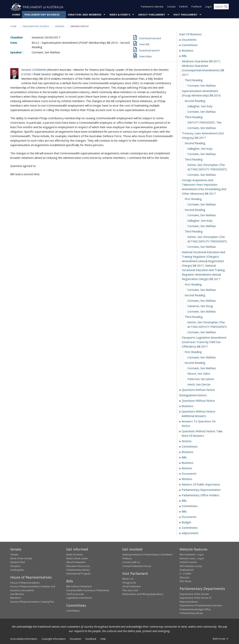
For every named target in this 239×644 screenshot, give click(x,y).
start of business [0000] (190, 34)
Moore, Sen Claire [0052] (199, 374)
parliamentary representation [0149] (201, 490)
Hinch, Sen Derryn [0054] (199, 384)
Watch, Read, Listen (77, 558)
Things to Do (129, 583)
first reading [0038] (193, 285)
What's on (128, 579)
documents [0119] (189, 474)
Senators (15, 566)
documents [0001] (189, 40)
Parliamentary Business (42, 15)
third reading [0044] (194, 317)
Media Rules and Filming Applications (143, 594)
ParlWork (197, 7)
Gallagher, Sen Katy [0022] (200, 149)
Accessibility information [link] (24, 639)
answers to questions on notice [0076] (199, 424)
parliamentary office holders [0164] (201, 495)
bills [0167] (184, 501)
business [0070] (187, 406)
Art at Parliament (131, 587)
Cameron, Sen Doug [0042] (200, 306)
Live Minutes (17, 594)
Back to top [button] (221, 639)
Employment (187, 570)
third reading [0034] (194, 232)
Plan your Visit (130, 590)
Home (16, 15)
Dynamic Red (17, 562)
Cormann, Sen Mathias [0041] (202, 301)
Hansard (60, 26)
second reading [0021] (195, 143)
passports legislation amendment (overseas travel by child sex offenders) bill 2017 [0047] (204, 342)
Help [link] (103, 639)
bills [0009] (184, 56)
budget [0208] (186, 522)
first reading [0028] (193, 199)
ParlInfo (183, 7)
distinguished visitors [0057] (193, 395)
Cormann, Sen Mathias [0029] (202, 204)
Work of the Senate (21, 558)
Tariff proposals (75, 594)
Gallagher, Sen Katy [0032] (200, 221)
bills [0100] (184, 457)
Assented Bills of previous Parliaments (88, 590)
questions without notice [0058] (198, 401)
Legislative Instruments (79, 598)
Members (16, 598)
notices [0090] (187, 441)
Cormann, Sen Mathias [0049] (202, 357)
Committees (73, 611)
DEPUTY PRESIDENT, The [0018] (204, 123)
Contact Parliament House (137, 566)
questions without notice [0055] (198, 390)
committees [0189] (190, 506)
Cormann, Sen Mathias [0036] (202, 247)
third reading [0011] (194, 80)
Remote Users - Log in (192, 558)
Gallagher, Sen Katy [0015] (200, 106)
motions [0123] (187, 479)
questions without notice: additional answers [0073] (199, 414)
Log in (208, 7)
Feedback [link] (91, 639)
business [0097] (187, 452)
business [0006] (187, 51)
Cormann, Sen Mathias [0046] (202, 332)
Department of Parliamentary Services (201, 606)
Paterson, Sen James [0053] (201, 379)
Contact (171, 7)
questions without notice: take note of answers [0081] (202, 434)
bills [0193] (184, 512)
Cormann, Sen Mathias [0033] (202, 226)
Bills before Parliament (79, 587)
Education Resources (78, 566)
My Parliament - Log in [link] (192, 555)
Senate (14, 555)
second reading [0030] (195, 210)
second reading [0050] (195, 363)
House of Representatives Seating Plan (32, 602)
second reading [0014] (195, 101)
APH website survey (191, 566)
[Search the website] (221, 7)
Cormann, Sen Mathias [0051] (202, 368)
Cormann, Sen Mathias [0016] (202, 112)
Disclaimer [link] (76, 639)
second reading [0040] (195, 295)
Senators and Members (85, 15)
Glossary (184, 577)
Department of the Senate (194, 594)
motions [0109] (187, 468)
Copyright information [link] (54, 639)
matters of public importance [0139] (201, 484)
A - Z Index (186, 574)
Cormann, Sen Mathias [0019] (202, 128)
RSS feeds (186, 581)
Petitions (127, 558)
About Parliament (152, 15)
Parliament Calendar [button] (152, 7)
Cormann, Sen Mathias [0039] (202, 290)
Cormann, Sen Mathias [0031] (202, 215)
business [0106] (187, 463)
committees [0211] (190, 528)
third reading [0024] (194, 160)
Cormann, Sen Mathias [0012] (202, 86)
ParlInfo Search (188, 562)
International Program (78, 574)
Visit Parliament (186, 15)
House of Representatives (25, 583)
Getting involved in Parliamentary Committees (148, 555)
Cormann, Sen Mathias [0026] (202, 175)
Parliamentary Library (78, 570)
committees (190, 447)
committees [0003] (190, 45)
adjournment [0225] (190, 533)
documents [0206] (189, 517)
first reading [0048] (193, 352)
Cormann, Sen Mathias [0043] (202, 312)
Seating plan (17, 570)
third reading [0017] (194, 117)
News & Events (120, 15)
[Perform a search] (226, 7)
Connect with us (131, 562)
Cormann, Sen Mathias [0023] (202, 154)
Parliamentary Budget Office (195, 609)
